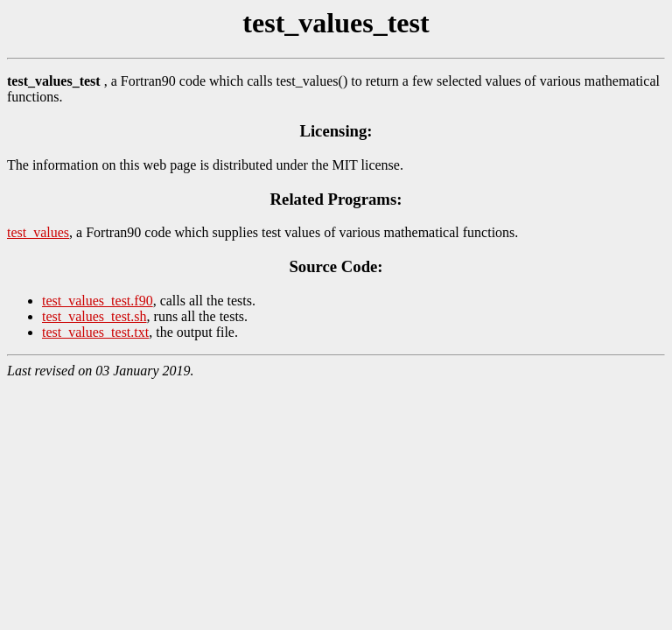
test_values (38, 232)
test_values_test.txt (95, 332)
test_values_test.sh (94, 316)
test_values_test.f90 (98, 301)
